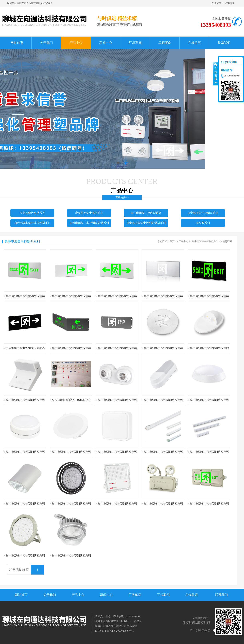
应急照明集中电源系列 (89, 213)
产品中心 (183, 241)
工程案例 (163, 595)
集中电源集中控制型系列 (146, 213)
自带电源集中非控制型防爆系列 (89, 223)
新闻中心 (106, 595)
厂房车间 (135, 595)
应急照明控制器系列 (32, 213)
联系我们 (230, 3)
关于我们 (50, 595)
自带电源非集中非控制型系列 (32, 223)
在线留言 (216, 3)
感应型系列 (203, 223)
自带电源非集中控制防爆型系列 (146, 223)
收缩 (215, 74)
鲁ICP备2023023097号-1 (120, 631)
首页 (172, 241)
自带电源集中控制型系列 (203, 213)
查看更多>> (122, 197)
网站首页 (21, 595)
